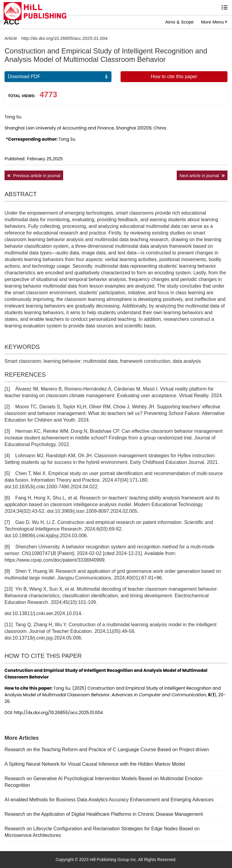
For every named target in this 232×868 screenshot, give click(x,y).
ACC (11, 22)
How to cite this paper (174, 77)
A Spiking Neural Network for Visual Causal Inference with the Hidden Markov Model (95, 764)
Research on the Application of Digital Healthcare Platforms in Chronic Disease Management (104, 814)
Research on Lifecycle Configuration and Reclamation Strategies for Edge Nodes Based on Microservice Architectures (102, 832)
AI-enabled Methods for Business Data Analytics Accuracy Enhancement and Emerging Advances (109, 800)
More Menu (212, 22)
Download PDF (24, 77)
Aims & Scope (179, 22)
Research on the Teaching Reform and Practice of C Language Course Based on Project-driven (107, 750)
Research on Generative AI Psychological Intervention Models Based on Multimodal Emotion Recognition (103, 782)
